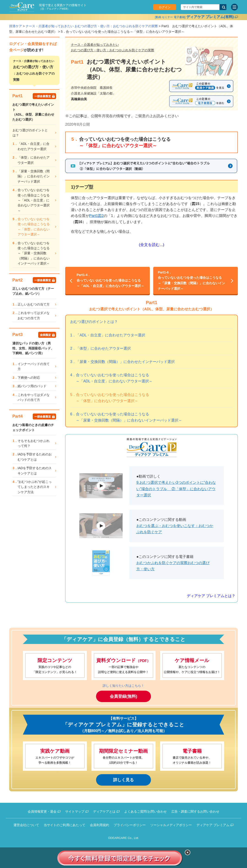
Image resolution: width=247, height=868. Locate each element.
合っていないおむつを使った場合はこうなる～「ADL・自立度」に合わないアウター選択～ (111, 280)
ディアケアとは (104, 811)
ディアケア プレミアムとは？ (211, 596)
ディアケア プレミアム (213, 825)
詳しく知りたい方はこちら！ (123, 686)
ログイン (165, 7)
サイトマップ (75, 811)
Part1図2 (96, 216)
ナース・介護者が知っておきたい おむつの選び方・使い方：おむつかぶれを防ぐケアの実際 (92, 26)
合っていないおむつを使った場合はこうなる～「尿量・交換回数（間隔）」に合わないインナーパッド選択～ (192, 280)
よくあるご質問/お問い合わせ (145, 811)
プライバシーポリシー (130, 825)
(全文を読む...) (152, 245)
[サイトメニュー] (234, 7)
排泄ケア (16, 26)
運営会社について (26, 825)
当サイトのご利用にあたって (64, 825)
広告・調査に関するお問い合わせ (195, 811)
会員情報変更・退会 (42, 811)
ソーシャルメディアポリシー (171, 825)
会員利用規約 (99, 825)
